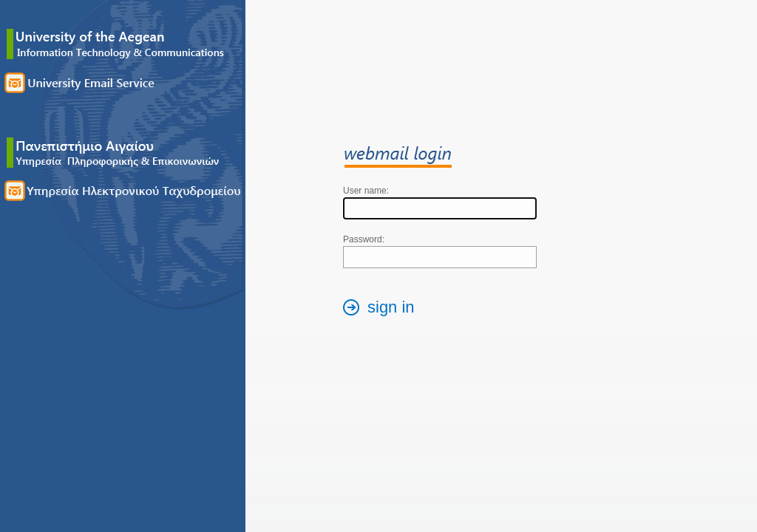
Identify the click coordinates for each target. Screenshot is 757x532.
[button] (383, 309)
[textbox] (440, 208)
